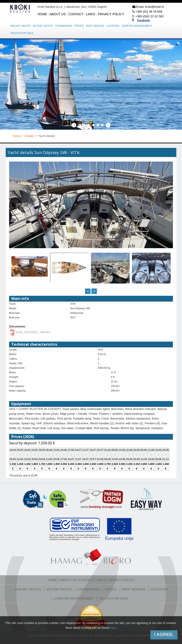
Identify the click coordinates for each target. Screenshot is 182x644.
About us (58, 14)
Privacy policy (111, 14)
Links (91, 14)
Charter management (137, 26)
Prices (79, 26)
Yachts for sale (22, 33)
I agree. (164, 634)
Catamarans (64, 26)
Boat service (95, 26)
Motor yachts (43, 26)
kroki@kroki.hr (155, 7)
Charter (29, 136)
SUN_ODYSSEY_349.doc (33, 332)
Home (42, 14)
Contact (76, 14)
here (113, 628)
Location (113, 26)
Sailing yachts (20, 26)
